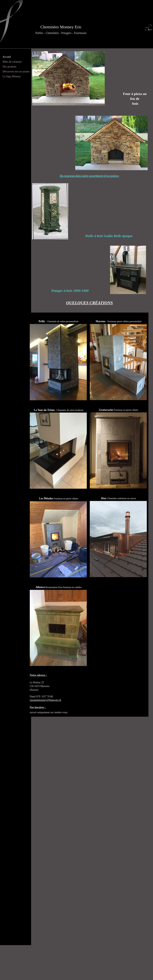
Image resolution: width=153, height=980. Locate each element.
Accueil (7, 57)
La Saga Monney (12, 76)
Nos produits (10, 67)
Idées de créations (12, 62)
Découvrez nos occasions (16, 72)
